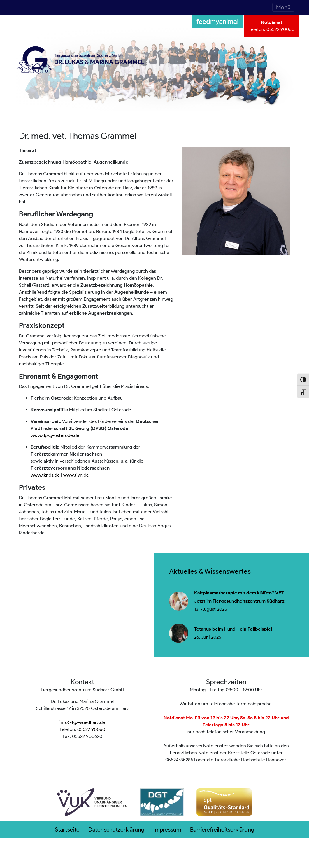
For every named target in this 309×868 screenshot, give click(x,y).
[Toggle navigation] (283, 7)
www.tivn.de (76, 475)
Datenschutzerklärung (116, 829)
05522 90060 (280, 29)
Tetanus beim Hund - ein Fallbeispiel (233, 629)
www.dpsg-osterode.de (55, 435)
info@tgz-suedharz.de (82, 722)
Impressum (167, 829)
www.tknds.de (45, 475)
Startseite (67, 829)
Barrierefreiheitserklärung (222, 829)
